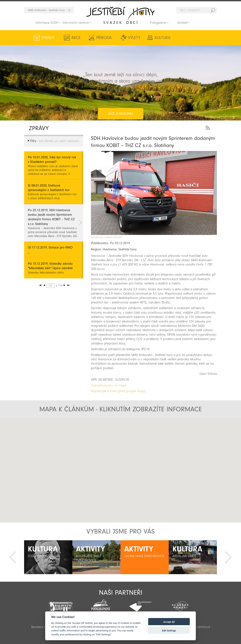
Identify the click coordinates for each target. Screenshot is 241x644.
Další (228, 557)
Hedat (213, 10)
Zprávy (48, 38)
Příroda (103, 38)
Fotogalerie (158, 23)
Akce (75, 38)
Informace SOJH (47, 23)
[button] (121, 467)
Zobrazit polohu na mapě (109, 385)
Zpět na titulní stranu (120, 15)
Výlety (132, 38)
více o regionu (121, 99)
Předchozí (13, 557)
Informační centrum (76, 23)
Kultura (160, 38)
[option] (48, 557)
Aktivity (192, 38)
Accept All (169, 622)
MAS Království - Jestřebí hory (46, 10)
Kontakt (183, 23)
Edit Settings (169, 631)
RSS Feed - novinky (208, 127)
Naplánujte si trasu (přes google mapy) (118, 391)
